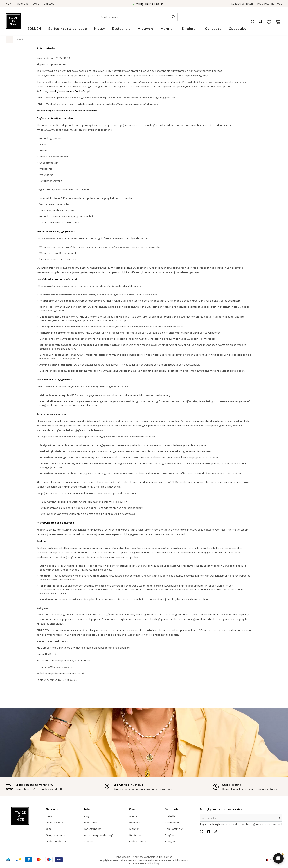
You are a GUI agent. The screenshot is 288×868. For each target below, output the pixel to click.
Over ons (23, 4)
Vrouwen (145, 29)
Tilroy (156, 863)
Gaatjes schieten (242, 4)
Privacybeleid (123, 857)
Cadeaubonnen (139, 841)
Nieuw (99, 29)
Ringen (169, 835)
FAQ (87, 816)
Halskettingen (174, 829)
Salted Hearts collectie (67, 29)
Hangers (170, 841)
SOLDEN (34, 29)
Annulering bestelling (98, 835)
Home (18, 40)
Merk (49, 816)
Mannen (168, 29)
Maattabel (91, 823)
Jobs (36, 4)
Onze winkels (54, 823)
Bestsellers (121, 29)
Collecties (213, 29)
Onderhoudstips (56, 841)
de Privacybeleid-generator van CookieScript (63, 91)
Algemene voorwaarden (145, 857)
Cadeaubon (239, 29)
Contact (49, 4)
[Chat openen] (278, 858)
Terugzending (93, 829)
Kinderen (190, 29)
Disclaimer (166, 857)
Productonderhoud (270, 4)
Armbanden (172, 823)
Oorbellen (171, 816)
